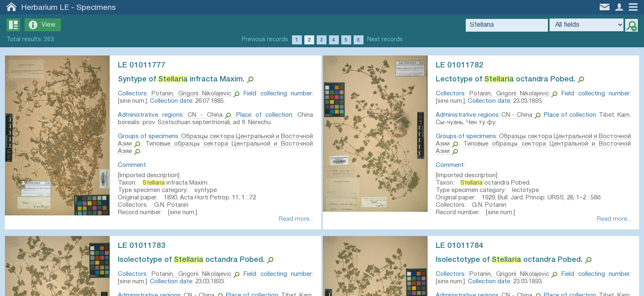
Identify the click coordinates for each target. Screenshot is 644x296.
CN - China (206, 115)
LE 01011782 (463, 65)
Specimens (96, 8)
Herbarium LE (45, 8)
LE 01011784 (463, 247)
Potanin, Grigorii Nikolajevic (193, 94)
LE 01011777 (145, 65)
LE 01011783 (145, 247)
